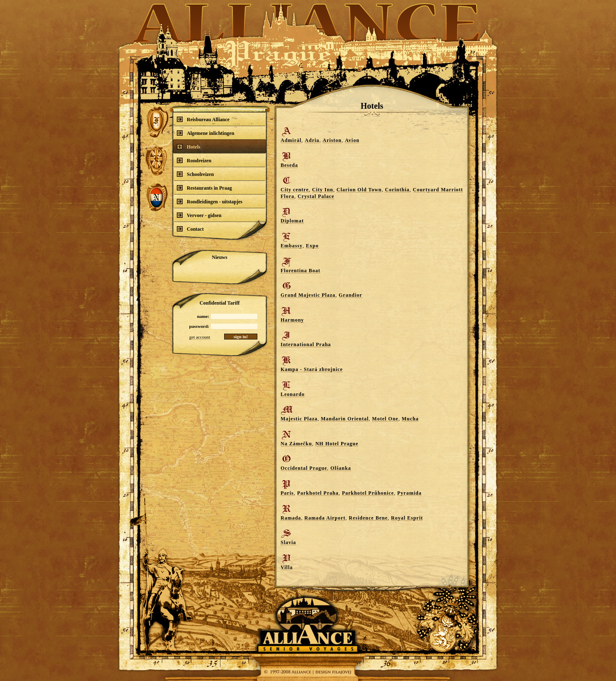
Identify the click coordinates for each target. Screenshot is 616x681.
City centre (295, 190)
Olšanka (341, 468)
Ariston (332, 140)
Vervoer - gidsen (199, 215)
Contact (190, 229)
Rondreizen (194, 161)
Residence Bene (368, 518)
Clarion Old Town (359, 190)
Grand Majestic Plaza (308, 295)
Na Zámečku (296, 444)
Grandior (351, 295)
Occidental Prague (304, 468)
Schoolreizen (195, 174)
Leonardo (293, 394)
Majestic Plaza (299, 419)
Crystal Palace (316, 196)
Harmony (292, 320)
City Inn (323, 190)
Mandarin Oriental (345, 419)
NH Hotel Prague (337, 444)
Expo (312, 246)
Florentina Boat (301, 271)
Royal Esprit (407, 518)
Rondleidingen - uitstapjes (210, 202)
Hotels (189, 147)
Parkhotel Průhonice (368, 493)
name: (203, 316)
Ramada (291, 518)
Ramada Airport (325, 518)
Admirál (291, 140)
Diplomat (292, 221)
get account (200, 337)
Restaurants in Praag (204, 188)
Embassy (292, 246)
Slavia (288, 542)
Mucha (410, 419)
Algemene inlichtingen (205, 133)
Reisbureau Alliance (203, 120)
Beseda (289, 165)
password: (199, 326)
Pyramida (409, 493)
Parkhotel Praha (318, 493)
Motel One (385, 419)
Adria (312, 140)
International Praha (306, 344)
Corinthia (397, 190)
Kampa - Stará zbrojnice (312, 369)
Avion (352, 140)
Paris (287, 493)
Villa (287, 567)
